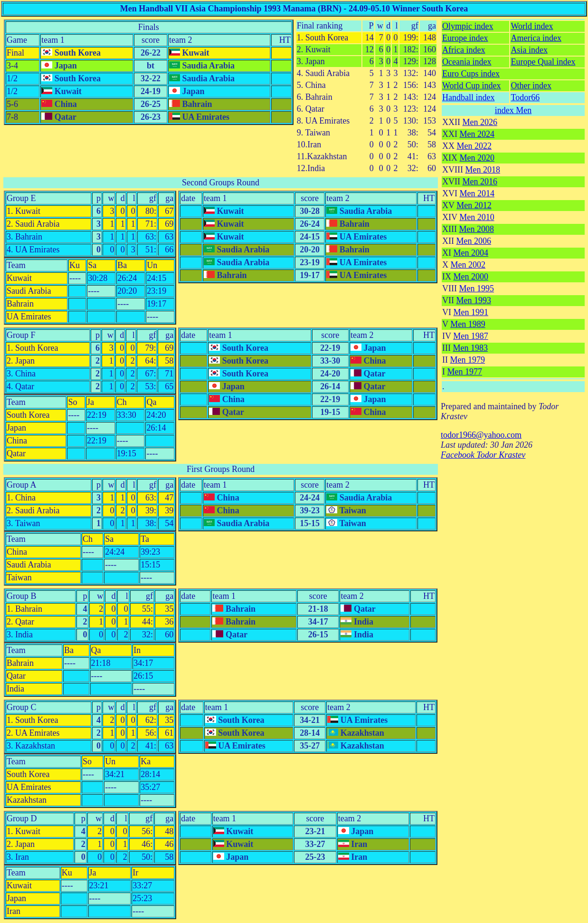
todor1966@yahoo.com (481, 435)
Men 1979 (468, 360)
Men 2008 (476, 229)
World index (532, 26)
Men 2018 (483, 170)
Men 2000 (471, 277)
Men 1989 (468, 324)
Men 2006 (474, 241)
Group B (22, 596)
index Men (513, 110)
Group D (22, 818)
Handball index (468, 97)
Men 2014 (477, 193)
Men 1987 (471, 336)
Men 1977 (465, 372)
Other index (531, 86)
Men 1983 (470, 348)
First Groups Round (221, 469)
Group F (21, 335)
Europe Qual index (543, 62)
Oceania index (467, 62)
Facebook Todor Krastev (483, 455)
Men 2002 (468, 265)
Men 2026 (480, 122)
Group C (22, 707)
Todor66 (525, 97)
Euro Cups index (471, 74)
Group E (21, 198)
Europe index (465, 38)
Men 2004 (471, 253)
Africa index (464, 50)
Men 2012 (474, 205)
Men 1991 (471, 312)
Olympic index (468, 26)
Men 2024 (477, 134)
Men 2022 (474, 146)
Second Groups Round (221, 183)
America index (536, 38)
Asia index (529, 50)
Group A (22, 485)
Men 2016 (480, 182)
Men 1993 (474, 300)
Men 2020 (477, 158)
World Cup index (472, 86)
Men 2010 (477, 217)
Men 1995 (476, 288)
